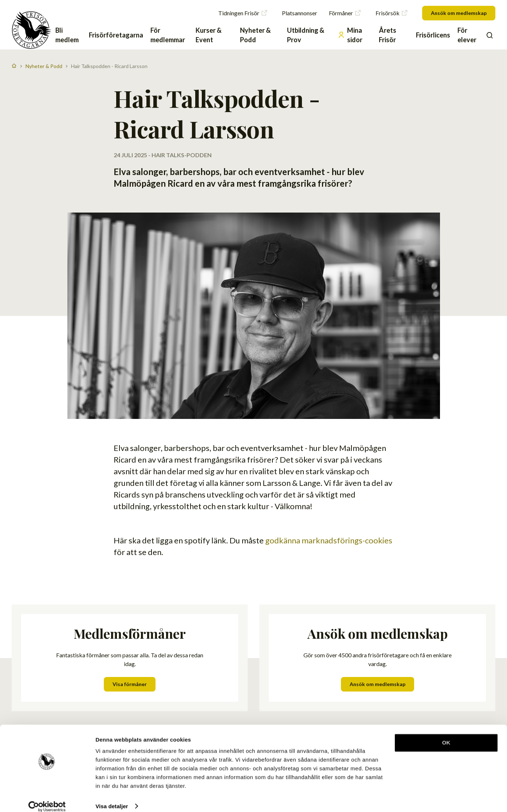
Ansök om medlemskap (459, 13)
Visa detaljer (112, 798)
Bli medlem (67, 35)
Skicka (477, 628)
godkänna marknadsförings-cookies (329, 346)
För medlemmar (168, 35)
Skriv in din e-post (376, 616)
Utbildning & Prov (306, 35)
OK (446, 734)
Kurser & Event (209, 35)
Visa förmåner (130, 489)
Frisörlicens (433, 35)
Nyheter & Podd (255, 35)
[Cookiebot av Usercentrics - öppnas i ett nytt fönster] (47, 798)
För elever (467, 35)
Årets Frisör (388, 35)
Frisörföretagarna (116, 35)
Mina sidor (350, 35)
